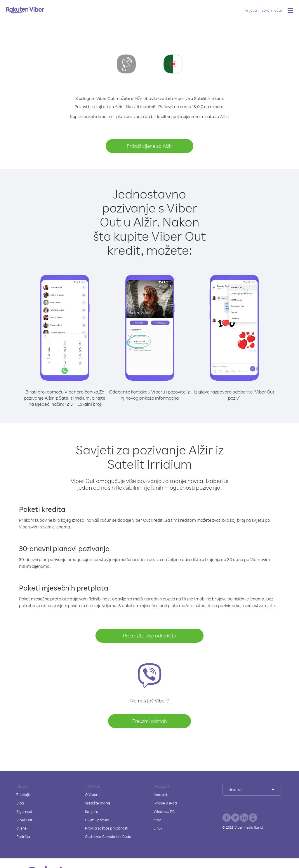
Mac (157, 820)
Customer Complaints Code (108, 837)
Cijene (21, 828)
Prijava (251, 10)
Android (160, 795)
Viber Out (24, 820)
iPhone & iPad (165, 803)
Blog (20, 803)
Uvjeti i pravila (97, 820)
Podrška (23, 837)
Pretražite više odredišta (150, 636)
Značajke (24, 795)
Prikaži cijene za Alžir (149, 146)
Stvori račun (272, 10)
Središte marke (98, 803)
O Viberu (92, 795)
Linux (158, 828)
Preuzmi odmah (150, 721)
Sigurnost (24, 811)
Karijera (92, 811)
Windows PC (164, 811)
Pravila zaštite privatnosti (107, 828)
